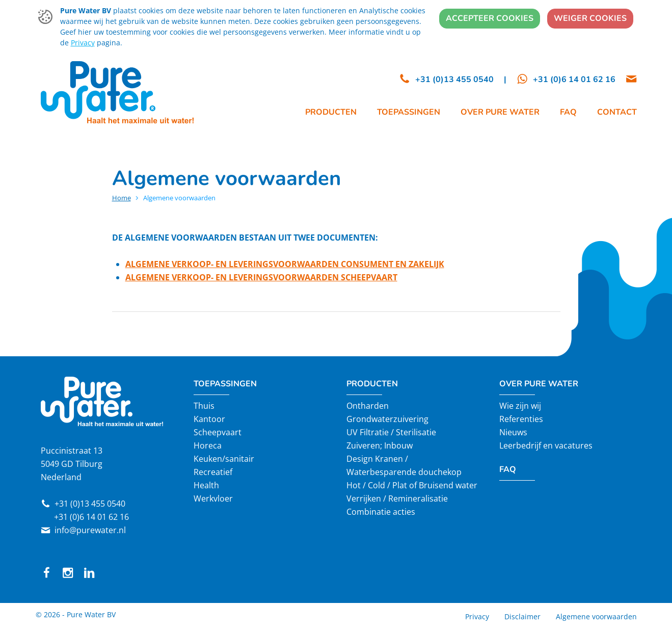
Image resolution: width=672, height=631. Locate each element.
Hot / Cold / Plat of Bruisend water (412, 485)
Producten (372, 384)
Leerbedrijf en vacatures (546, 445)
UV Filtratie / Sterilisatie (391, 432)
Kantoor (209, 419)
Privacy (83, 43)
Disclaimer (522, 616)
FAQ (508, 469)
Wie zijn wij (520, 406)
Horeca (208, 445)
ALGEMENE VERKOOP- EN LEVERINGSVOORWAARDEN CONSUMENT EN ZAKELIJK (285, 264)
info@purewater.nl (90, 530)
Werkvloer (213, 498)
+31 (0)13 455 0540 (90, 504)
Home (122, 198)
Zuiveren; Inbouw (380, 445)
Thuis (204, 406)
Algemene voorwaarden (596, 616)
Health (206, 485)
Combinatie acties (381, 512)
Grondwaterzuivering (387, 419)
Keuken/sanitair (224, 459)
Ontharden (368, 406)
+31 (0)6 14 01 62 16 (91, 517)
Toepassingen (225, 384)
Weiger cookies (590, 18)
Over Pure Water (539, 384)
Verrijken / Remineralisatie (397, 498)
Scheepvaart (218, 432)
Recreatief (213, 472)
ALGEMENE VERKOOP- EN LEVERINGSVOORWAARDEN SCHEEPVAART (261, 277)
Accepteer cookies (490, 18)
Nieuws (513, 432)
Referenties (521, 419)
